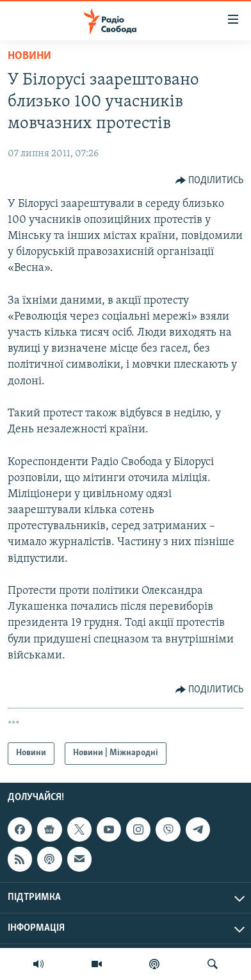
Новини (29, 56)
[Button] (210, 181)
